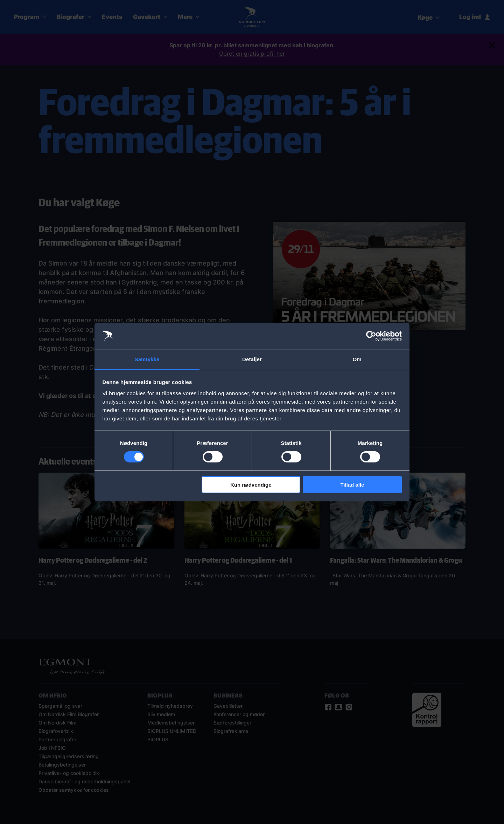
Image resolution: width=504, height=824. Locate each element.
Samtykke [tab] (147, 359)
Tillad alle (352, 485)
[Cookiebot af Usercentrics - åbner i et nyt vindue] (371, 336)
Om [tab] (357, 359)
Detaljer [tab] (252, 359)
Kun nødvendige (251, 485)
